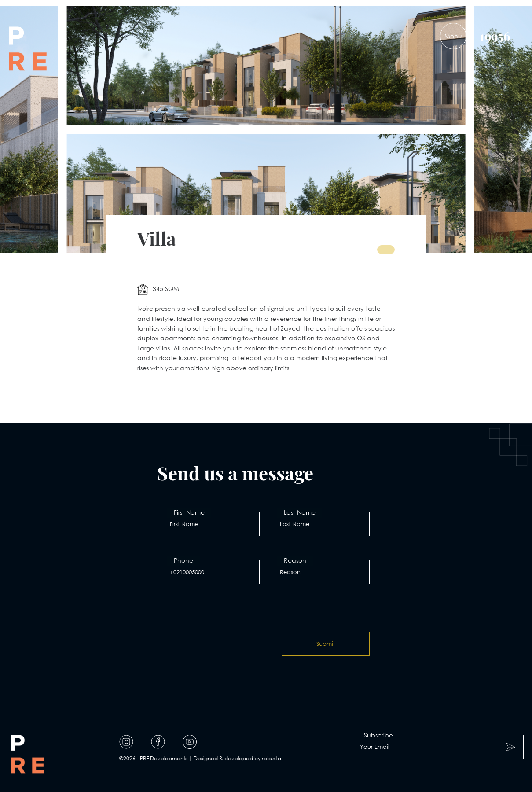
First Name (189, 512)
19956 (495, 36)
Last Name (300, 512)
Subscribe (378, 735)
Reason (295, 560)
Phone (183, 560)
